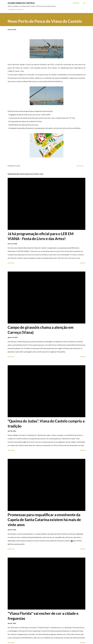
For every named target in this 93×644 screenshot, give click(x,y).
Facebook (19, 9)
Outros (18, 166)
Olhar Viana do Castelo (21, 3)
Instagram (11, 9)
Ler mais (83, 263)
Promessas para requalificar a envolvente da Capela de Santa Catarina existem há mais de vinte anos (44, 520)
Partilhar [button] (80, 166)
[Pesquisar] (76, 3)
